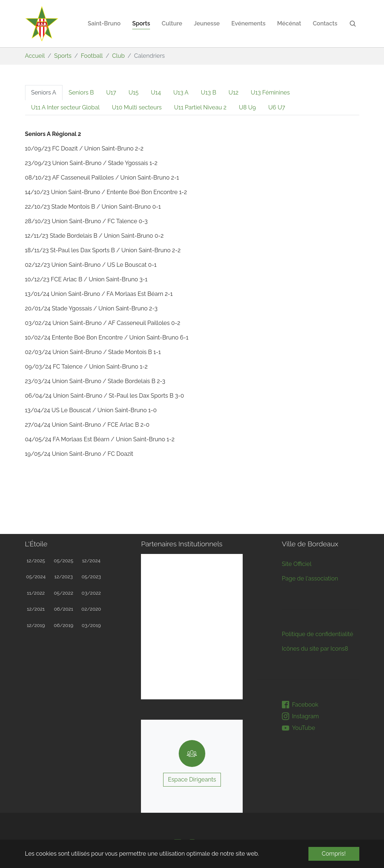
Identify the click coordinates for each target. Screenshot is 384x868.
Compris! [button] (334, 854)
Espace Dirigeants (192, 779)
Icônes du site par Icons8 (315, 649)
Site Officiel (297, 564)
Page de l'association (310, 578)
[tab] (44, 93)
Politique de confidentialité (318, 634)
